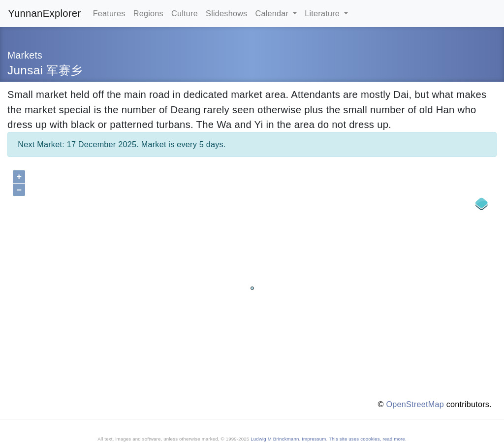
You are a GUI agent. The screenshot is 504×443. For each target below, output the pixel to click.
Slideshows (226, 13)
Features (109, 13)
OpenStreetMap (415, 404)
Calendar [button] (273, 13)
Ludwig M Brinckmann (275, 439)
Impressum (314, 439)
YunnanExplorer (44, 13)
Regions (148, 13)
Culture (185, 13)
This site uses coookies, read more (367, 439)
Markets (25, 55)
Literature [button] (323, 13)
